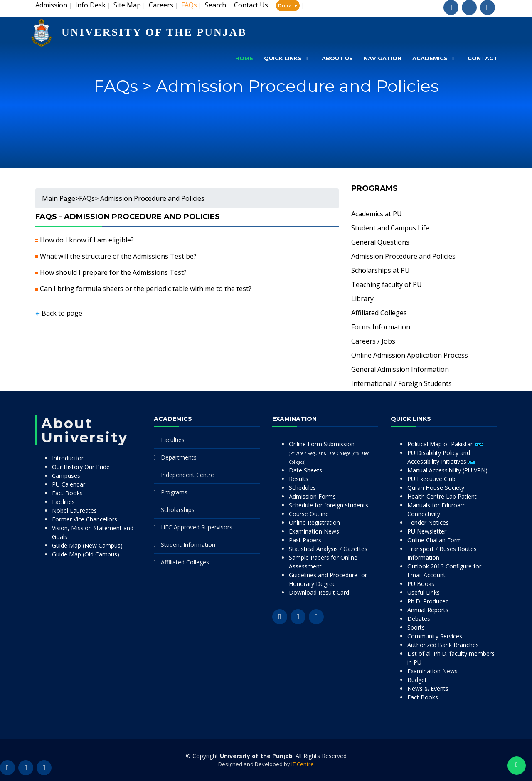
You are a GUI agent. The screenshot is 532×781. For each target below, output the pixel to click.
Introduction (68, 458)
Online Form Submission (329, 452)
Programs (174, 492)
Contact (483, 58)
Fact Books (67, 493)
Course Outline (309, 514)
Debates (419, 619)
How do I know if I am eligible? (87, 240)
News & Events (428, 688)
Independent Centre (187, 475)
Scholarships (178, 510)
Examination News (314, 531)
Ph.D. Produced (428, 601)
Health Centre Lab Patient (442, 496)
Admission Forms (312, 496)
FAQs (87, 198)
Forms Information (381, 327)
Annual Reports (428, 610)
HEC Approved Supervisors (197, 527)
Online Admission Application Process (410, 355)
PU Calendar (69, 484)
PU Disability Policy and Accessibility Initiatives (441, 457)
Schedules (302, 488)
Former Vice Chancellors (85, 519)
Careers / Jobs (373, 341)
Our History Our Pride (81, 467)
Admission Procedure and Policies (403, 256)
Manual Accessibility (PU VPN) (447, 470)
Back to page (62, 313)
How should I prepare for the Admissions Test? (113, 272)
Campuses (66, 476)
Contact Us (251, 5)
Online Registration (314, 523)
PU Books (421, 584)
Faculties (173, 440)
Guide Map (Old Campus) (86, 554)
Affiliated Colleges (379, 313)
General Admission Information (400, 369)
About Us (337, 58)
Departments (179, 457)
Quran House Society (436, 488)
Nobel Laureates (74, 510)
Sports (416, 627)
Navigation (383, 58)
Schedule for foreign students (329, 505)
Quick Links (283, 58)
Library (362, 299)
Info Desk (90, 5)
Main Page (59, 198)
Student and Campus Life (390, 228)
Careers (161, 5)
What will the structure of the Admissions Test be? (118, 256)
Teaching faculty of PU (387, 284)
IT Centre (303, 764)
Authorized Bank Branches (443, 645)
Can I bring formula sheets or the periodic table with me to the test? (146, 289)
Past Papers (305, 540)
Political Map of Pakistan (445, 444)
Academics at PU (377, 214)
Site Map (127, 5)
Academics (430, 58)
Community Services (435, 636)
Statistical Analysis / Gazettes (328, 549)
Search (216, 5)
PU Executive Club (431, 479)
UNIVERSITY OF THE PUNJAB (154, 32)
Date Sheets (305, 470)
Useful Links (424, 592)
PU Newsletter (427, 531)
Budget (417, 680)
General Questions (380, 242)
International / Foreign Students (401, 383)
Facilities (63, 502)
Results (299, 479)
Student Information (188, 545)
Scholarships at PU (381, 270)
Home (244, 58)
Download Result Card (319, 592)
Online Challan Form (435, 540)
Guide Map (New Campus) (87, 545)
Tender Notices (428, 523)
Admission (51, 5)
